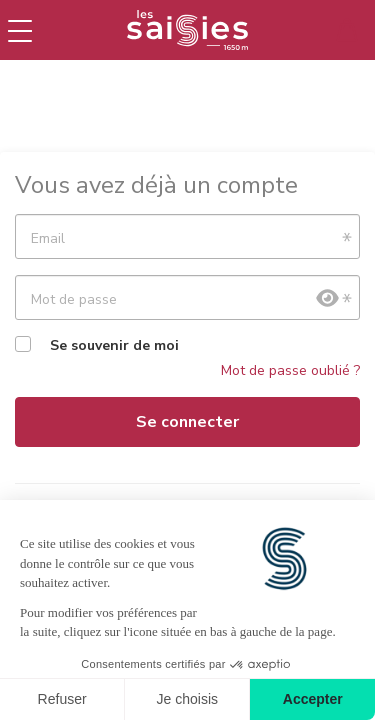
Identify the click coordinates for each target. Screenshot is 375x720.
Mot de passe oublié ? (290, 370)
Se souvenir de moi (114, 345)
